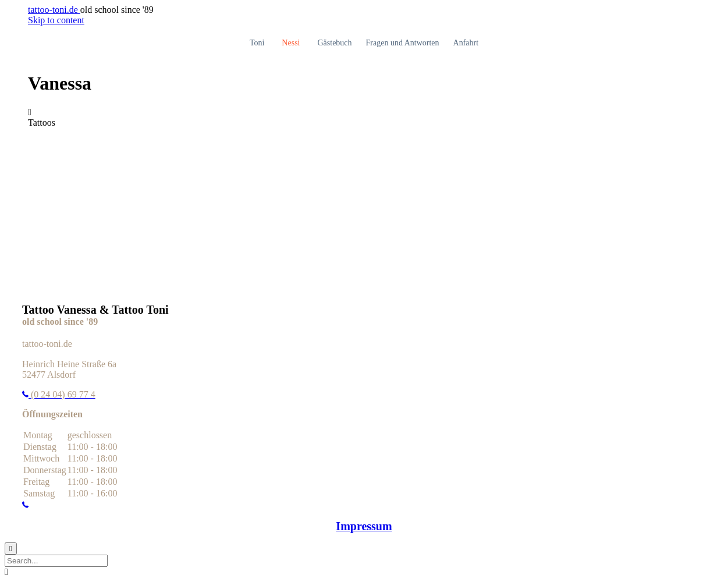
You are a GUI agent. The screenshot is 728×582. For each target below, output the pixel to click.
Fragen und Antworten (403, 43)
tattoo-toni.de (54, 10)
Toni (257, 43)
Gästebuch (334, 43)
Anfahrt (466, 43)
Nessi (291, 43)
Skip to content (56, 20)
